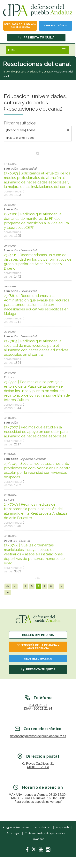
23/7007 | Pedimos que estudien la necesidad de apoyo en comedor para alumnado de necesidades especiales (36, 432)
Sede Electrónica (55, 26)
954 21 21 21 (38, 710)
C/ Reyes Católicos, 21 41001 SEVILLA (38, 771)
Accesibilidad (43, 827)
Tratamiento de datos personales (45, 833)
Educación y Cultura (41, 72)
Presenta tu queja (36, 38)
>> (8, 593)
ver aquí (56, 807)
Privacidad (38, 839)
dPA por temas (19, 72)
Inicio (6, 72)
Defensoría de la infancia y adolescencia (20, 26)
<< (8, 586)
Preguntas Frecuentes (16, 827)
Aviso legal (13, 833)
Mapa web (63, 827)
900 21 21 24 (43, 714)
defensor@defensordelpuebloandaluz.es (38, 742)
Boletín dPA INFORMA (38, 635)
